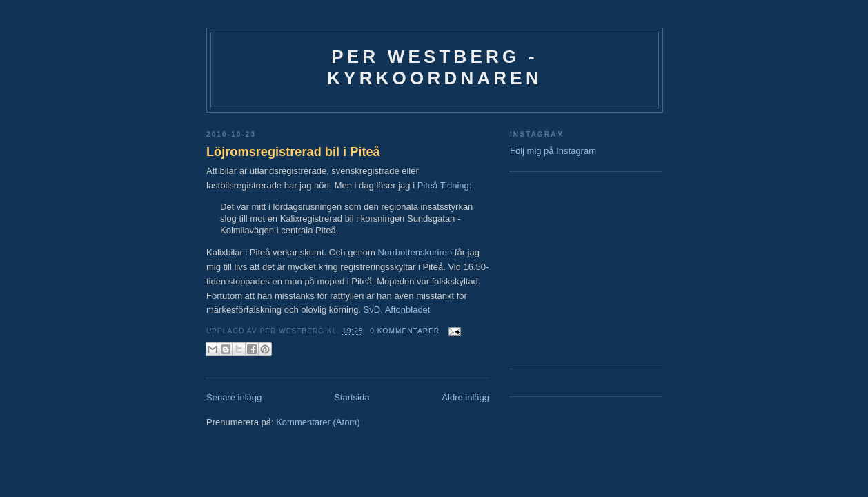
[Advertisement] (551, 269)
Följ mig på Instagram (553, 151)
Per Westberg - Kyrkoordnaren (435, 67)
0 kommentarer (405, 331)
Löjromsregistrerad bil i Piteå (293, 152)
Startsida (352, 397)
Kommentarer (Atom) (318, 422)
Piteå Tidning (443, 185)
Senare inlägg (234, 397)
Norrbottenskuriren (415, 252)
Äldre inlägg (465, 397)
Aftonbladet (408, 310)
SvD (372, 310)
